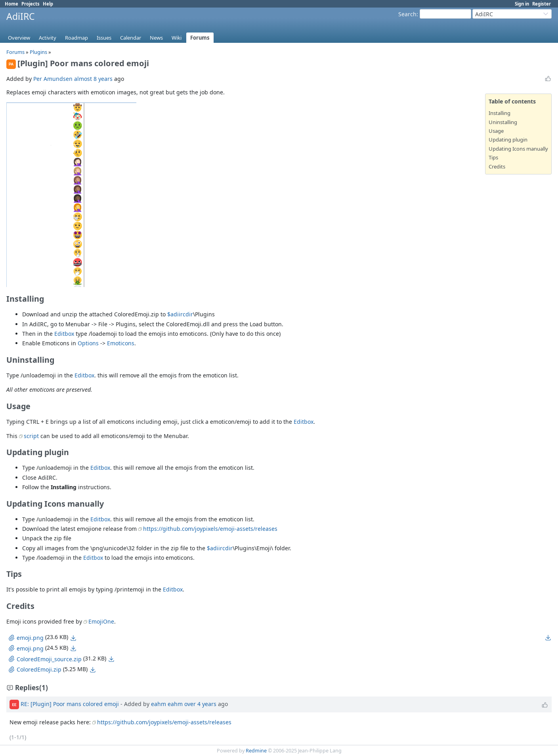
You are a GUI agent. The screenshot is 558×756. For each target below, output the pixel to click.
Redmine (256, 751)
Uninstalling (503, 122)
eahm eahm (167, 704)
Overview (19, 38)
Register (542, 4)
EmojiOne (101, 621)
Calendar (131, 38)
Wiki (177, 38)
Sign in (522, 4)
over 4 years (200, 704)
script (31, 436)
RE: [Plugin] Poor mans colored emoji (70, 704)
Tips (493, 157)
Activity (48, 38)
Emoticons (121, 343)
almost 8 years (93, 79)
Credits (497, 167)
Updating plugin (508, 140)
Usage (496, 131)
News (156, 38)
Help (48, 4)
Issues (104, 38)
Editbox (64, 334)
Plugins (38, 52)
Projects (31, 4)
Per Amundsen (53, 79)
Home (11, 4)
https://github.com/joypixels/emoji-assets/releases (210, 529)
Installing (500, 113)
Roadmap (76, 38)
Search (407, 14)
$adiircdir (180, 314)
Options (88, 343)
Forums (200, 38)
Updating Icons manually (518, 149)
